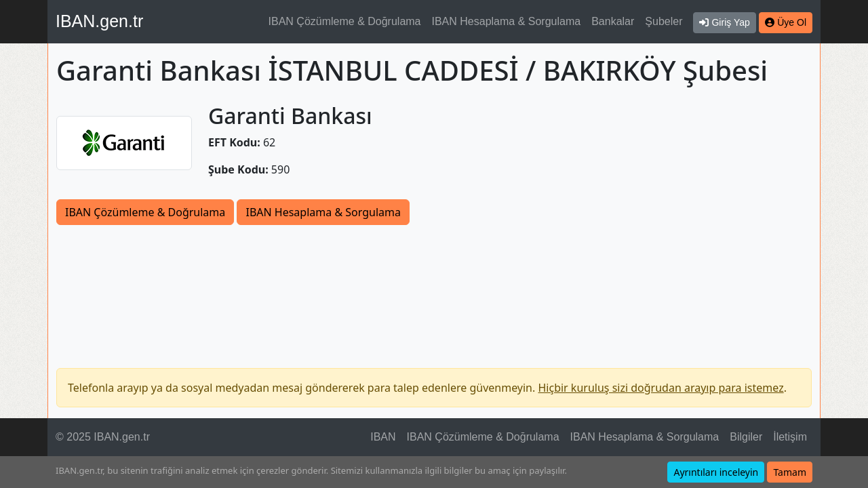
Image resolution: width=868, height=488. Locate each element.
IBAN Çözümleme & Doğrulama (345, 21)
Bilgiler (746, 437)
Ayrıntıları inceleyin (716, 472)
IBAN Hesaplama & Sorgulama (507, 21)
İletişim (790, 437)
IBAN (383, 437)
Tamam (790, 472)
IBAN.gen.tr (99, 21)
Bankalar (613, 21)
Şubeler (664, 21)
